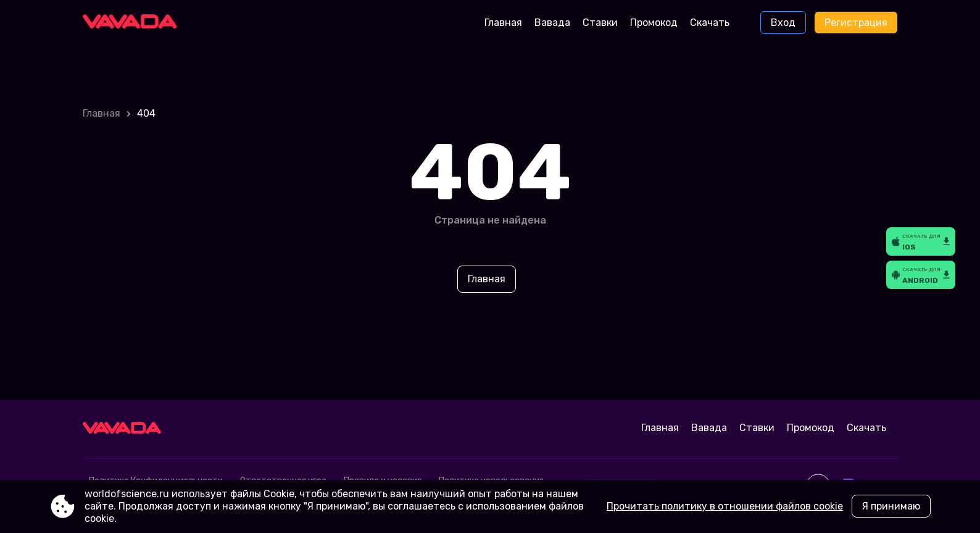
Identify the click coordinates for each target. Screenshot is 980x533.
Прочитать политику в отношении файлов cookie (725, 506)
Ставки (600, 23)
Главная (503, 23)
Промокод (654, 23)
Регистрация (856, 23)
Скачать (710, 23)
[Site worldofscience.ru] (134, 23)
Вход (783, 23)
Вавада (552, 23)
